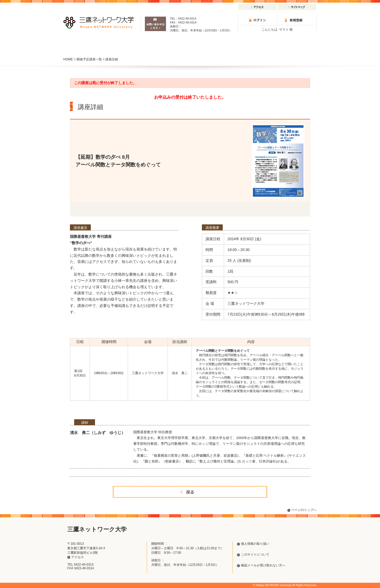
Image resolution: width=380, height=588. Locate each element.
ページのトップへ (304, 510)
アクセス (258, 7)
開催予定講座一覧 (89, 59)
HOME (68, 59)
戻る (190, 492)
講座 (89, 46)
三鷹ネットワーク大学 (99, 23)
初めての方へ (291, 46)
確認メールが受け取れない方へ (263, 565)
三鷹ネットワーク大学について (241, 44)
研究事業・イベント (190, 44)
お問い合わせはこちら (155, 24)
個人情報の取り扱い (255, 544)
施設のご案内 (139, 44)
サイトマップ (297, 7)
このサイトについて (255, 555)
